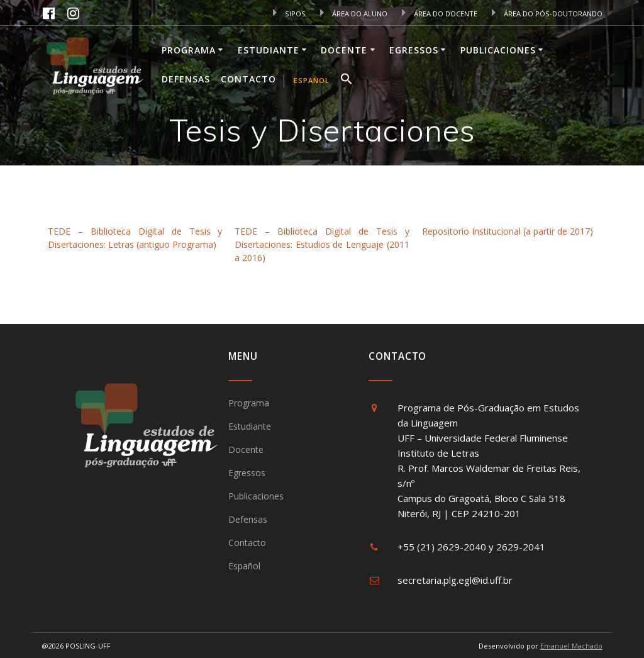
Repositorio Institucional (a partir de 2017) (508, 231)
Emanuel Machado (571, 646)
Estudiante (269, 50)
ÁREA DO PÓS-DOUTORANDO (547, 14)
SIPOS (289, 14)
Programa (189, 50)
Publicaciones (498, 50)
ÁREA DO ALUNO (354, 14)
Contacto (248, 79)
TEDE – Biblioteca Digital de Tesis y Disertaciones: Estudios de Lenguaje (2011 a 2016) (322, 244)
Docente (344, 50)
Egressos (414, 50)
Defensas (186, 79)
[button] (347, 81)
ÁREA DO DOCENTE (440, 14)
